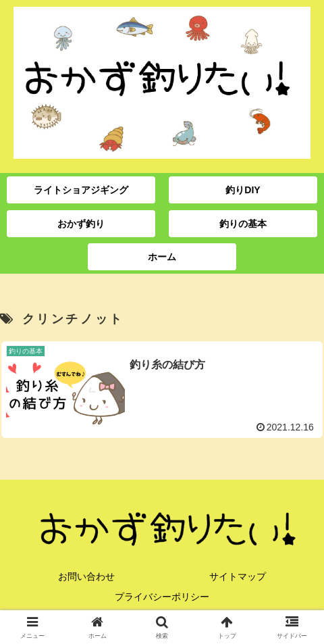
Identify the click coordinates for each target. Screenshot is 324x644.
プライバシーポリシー (162, 597)
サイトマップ (238, 576)
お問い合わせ (86, 576)
